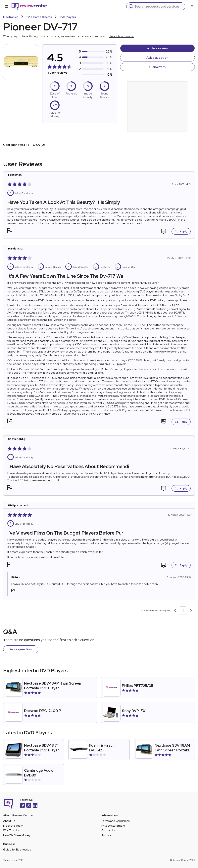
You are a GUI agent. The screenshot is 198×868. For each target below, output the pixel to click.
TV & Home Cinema (39, 17)
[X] (29, 806)
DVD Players (68, 17)
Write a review (157, 48)
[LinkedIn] (35, 806)
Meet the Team (13, 826)
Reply (181, 231)
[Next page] (191, 611)
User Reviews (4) (16, 145)
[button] (10, 231)
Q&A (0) (39, 145)
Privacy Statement (113, 826)
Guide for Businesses (17, 849)
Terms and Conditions (115, 821)
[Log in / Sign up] (192, 6)
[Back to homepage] (29, 6)
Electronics (11, 17)
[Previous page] (175, 611)
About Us (9, 821)
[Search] (159, 6)
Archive (106, 835)
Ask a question (157, 58)
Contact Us (109, 830)
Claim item (157, 67)
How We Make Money (17, 835)
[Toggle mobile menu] (6, 6)
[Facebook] (22, 806)
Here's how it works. (122, 36)
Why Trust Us (11, 830)
